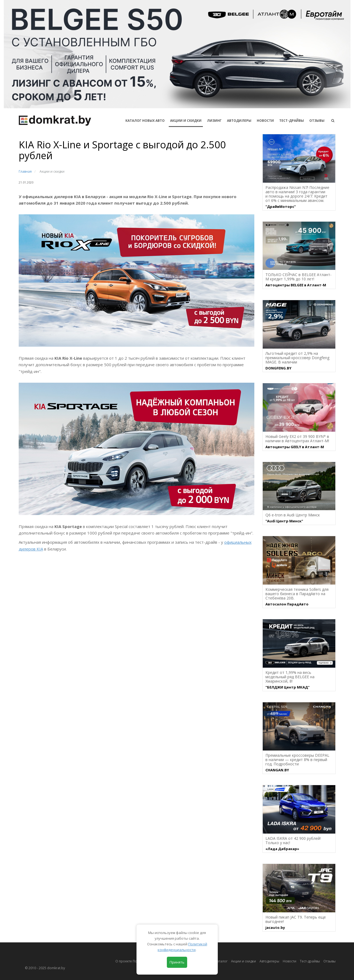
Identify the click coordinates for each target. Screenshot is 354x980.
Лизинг (214, 121)
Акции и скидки (243, 961)
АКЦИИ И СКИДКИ (186, 121)
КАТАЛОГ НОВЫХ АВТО (145, 121)
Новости (265, 121)
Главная (25, 171)
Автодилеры (239, 121)
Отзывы (317, 121)
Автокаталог (218, 961)
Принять (177, 962)
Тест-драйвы (292, 121)
